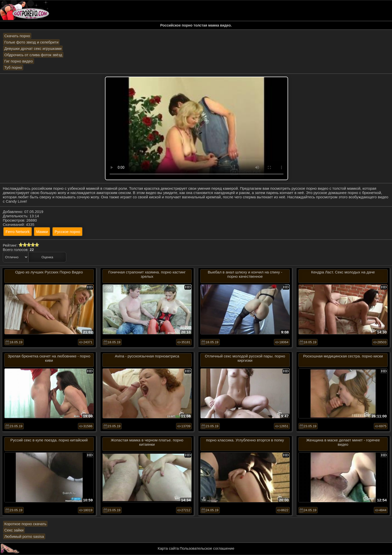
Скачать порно (17, 36)
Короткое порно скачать (25, 524)
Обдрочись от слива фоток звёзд (33, 55)
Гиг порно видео (19, 61)
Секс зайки (14, 530)
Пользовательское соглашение (207, 548)
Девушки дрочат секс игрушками (33, 48)
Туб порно (13, 67)
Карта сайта (168, 548)
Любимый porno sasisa (24, 536)
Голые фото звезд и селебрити (31, 42)
